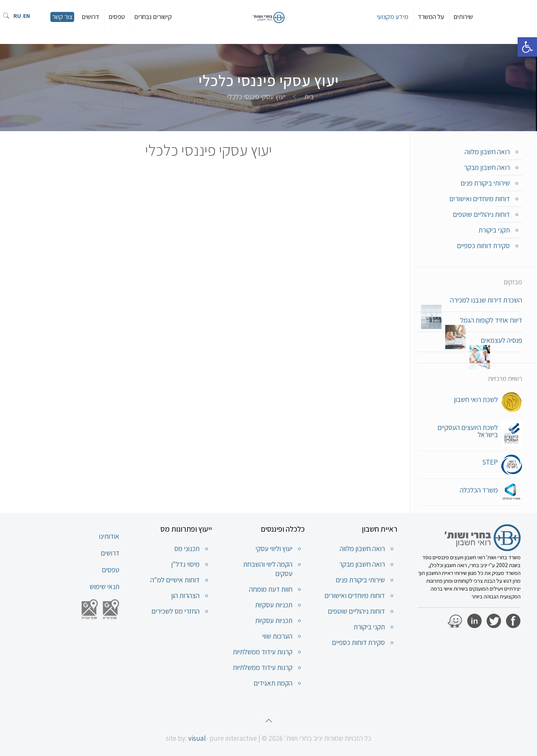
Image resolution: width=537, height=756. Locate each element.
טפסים (111, 570)
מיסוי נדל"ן (185, 564)
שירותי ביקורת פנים (485, 183)
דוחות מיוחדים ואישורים (480, 199)
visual (197, 738)
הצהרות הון (185, 595)
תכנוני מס (187, 548)
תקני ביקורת (494, 230)
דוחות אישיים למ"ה (175, 580)
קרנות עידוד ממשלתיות (263, 652)
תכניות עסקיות (274, 605)
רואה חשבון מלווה (487, 152)
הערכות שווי (277, 636)
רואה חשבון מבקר (487, 167)
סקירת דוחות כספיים (483, 246)
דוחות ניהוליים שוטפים (481, 214)
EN (27, 16)
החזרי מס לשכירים (175, 611)
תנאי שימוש (104, 586)
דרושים (110, 553)
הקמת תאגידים (273, 683)
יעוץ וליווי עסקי (274, 548)
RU (17, 16)
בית (309, 97)
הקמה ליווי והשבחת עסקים (268, 569)
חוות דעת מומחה (271, 589)
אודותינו (109, 536)
